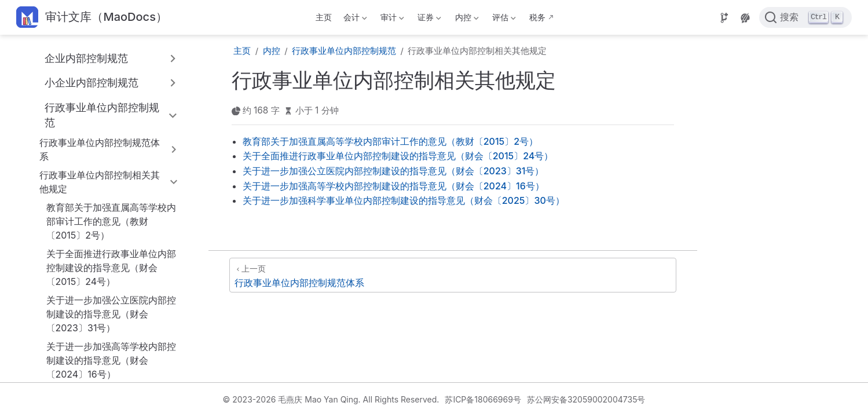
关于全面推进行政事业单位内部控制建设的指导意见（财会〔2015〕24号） (111, 268)
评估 (503, 19)
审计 (391, 19)
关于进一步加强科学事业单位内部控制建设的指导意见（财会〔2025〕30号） (404, 200)
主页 (324, 17)
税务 (537, 17)
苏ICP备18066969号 (483, 399)
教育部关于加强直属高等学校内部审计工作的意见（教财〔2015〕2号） (111, 221)
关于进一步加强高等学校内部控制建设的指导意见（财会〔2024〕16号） (111, 360)
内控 (466, 19)
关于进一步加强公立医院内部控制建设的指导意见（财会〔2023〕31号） (111, 314)
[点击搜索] (805, 17)
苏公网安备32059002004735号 (586, 399)
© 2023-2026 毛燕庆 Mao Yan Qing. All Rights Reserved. (331, 399)
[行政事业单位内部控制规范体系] (453, 275)
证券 (428, 19)
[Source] (724, 18)
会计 (354, 19)
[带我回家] (92, 18)
